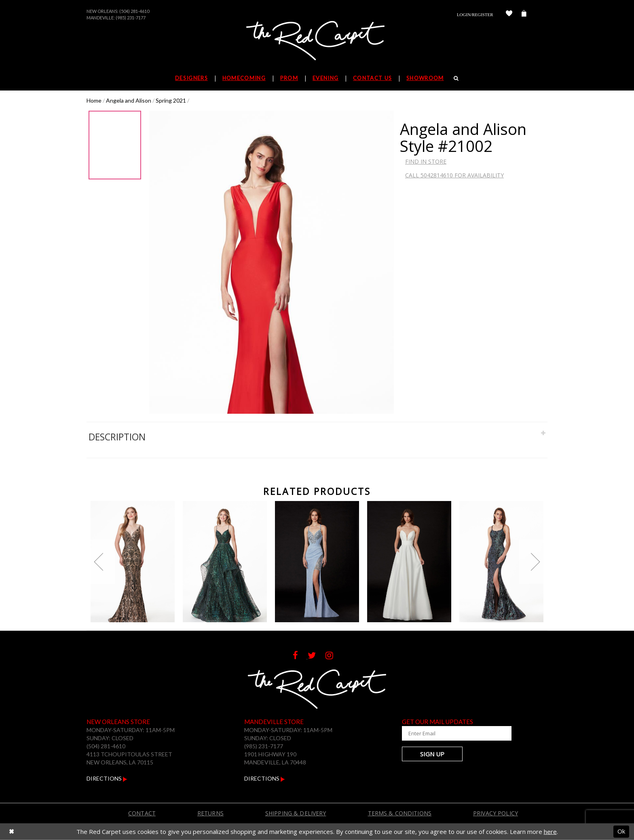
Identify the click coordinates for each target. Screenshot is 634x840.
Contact (142, 813)
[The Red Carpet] (317, 41)
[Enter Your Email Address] (450, 733)
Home (94, 100)
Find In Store (426, 161)
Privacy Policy (496, 813)
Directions (107, 778)
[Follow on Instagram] (333, 656)
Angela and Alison (129, 100)
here (550, 832)
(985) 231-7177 (131, 18)
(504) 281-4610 (134, 11)
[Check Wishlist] (509, 15)
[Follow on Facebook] (300, 656)
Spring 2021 (171, 100)
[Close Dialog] (12, 832)
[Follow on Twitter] (317, 656)
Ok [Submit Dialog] (621, 832)
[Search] (456, 78)
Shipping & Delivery (296, 813)
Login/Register (475, 15)
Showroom (425, 78)
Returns (210, 813)
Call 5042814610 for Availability (454, 175)
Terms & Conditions (400, 813)
